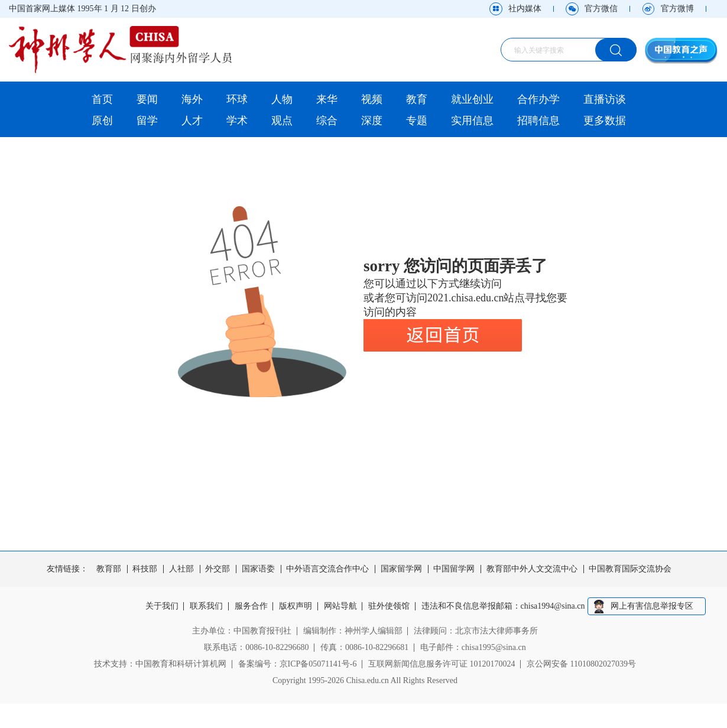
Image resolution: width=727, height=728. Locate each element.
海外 (192, 99)
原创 (102, 121)
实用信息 (472, 121)
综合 (327, 121)
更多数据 (605, 121)
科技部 (145, 569)
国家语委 (258, 569)
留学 (147, 121)
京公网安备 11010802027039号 (581, 664)
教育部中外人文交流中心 (532, 569)
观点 (282, 121)
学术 (237, 121)
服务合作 (251, 606)
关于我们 (162, 606)
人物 (282, 99)
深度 (372, 121)
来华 (327, 99)
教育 (417, 99)
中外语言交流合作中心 (327, 569)
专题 (417, 121)
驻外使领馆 (389, 606)
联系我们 (206, 606)
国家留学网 (401, 569)
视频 (372, 99)
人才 (192, 121)
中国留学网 (454, 569)
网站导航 (340, 606)
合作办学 (538, 99)
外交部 (218, 569)
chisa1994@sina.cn (553, 606)
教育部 (109, 569)
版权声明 (296, 606)
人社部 (181, 569)
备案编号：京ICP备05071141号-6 (298, 664)
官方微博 (677, 9)
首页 (102, 99)
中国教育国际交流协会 (630, 569)
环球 (237, 99)
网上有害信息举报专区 (652, 606)
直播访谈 (605, 99)
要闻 (147, 99)
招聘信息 (538, 121)
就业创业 (472, 99)
